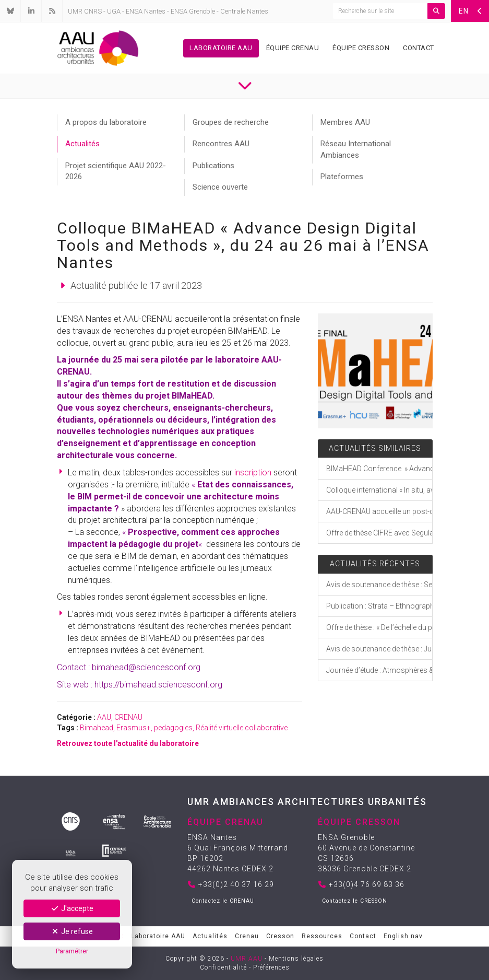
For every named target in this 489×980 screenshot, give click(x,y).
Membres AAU (345, 122)
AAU (104, 717)
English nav (403, 936)
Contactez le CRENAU (223, 901)
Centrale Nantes (244, 11)
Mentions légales (296, 959)
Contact (419, 48)
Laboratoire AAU (221, 48)
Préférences (271, 967)
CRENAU (128, 717)
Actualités (82, 144)
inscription (253, 472)
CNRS (93, 11)
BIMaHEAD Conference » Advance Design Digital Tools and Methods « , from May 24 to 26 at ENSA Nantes (379, 469)
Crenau (247, 936)
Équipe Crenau (293, 48)
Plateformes (342, 177)
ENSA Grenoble (193, 11)
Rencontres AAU (221, 144)
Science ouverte (220, 187)
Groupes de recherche (231, 122)
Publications (213, 166)
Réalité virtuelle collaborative (242, 728)
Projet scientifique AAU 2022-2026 (116, 171)
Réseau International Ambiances (356, 149)
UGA (114, 11)
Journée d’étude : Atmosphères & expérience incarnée (379, 670)
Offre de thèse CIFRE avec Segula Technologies (379, 533)
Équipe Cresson (361, 48)
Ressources (322, 936)
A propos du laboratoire (106, 122)
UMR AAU (247, 959)
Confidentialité (223, 967)
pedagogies (173, 728)
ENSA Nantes (146, 11)
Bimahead (97, 728)
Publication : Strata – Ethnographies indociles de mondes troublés (379, 606)
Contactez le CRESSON (355, 901)
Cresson (280, 936)
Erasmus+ (134, 728)
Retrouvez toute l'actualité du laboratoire (128, 743)
